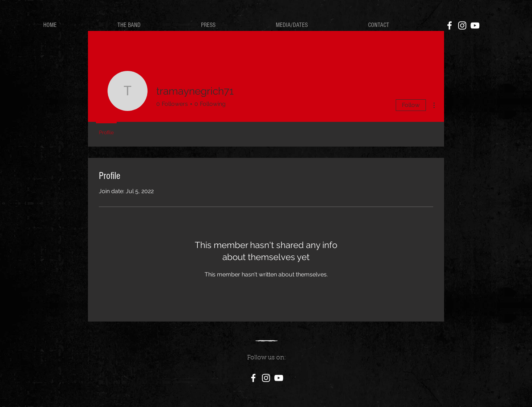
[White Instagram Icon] (462, 25)
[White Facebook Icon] (450, 25)
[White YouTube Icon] (475, 25)
